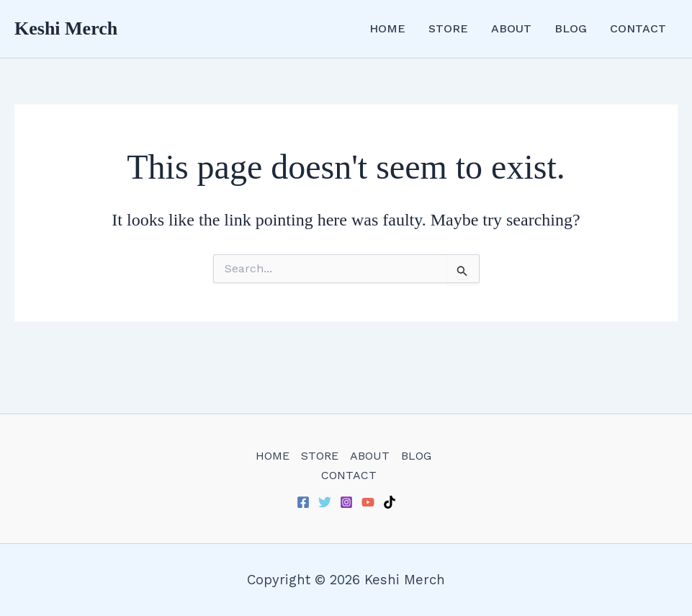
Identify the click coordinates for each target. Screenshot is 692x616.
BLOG (571, 28)
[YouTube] (368, 502)
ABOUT (511, 28)
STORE (448, 28)
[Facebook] (303, 502)
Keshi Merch (66, 28)
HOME (387, 28)
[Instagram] (346, 502)
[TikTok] (390, 502)
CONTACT (638, 28)
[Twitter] (325, 502)
